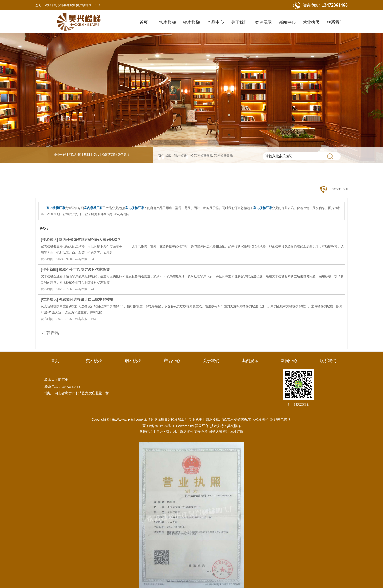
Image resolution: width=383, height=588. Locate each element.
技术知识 (49, 240)
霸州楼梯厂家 (183, 155)
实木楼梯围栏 (224, 155)
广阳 (240, 432)
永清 (205, 432)
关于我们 (239, 22)
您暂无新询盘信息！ (116, 155)
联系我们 (335, 22)
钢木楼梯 (191, 22)
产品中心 (215, 22)
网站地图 (75, 155)
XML (96, 155)
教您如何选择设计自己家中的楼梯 (86, 299)
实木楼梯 (168, 22)
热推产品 (146, 432)
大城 (219, 432)
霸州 (190, 432)
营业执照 (311, 22)
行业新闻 (49, 270)
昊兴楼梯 (234, 426)
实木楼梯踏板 (203, 155)
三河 (233, 432)
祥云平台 (202, 426)
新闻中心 (287, 22)
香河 (226, 432)
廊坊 (183, 432)
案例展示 (263, 22)
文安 (197, 432)
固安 (212, 432)
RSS (87, 155)
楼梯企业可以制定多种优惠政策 (84, 270)
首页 (144, 22)
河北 (176, 432)
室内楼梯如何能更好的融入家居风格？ (90, 240)
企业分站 (60, 155)
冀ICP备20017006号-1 (158, 426)
